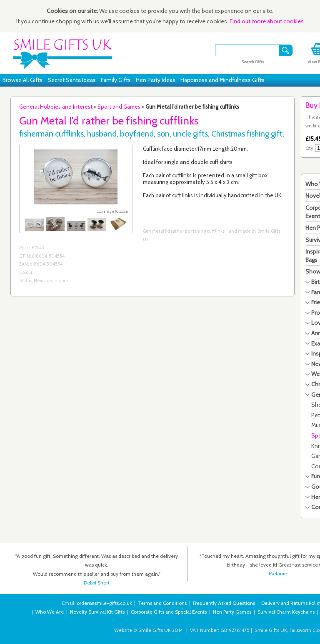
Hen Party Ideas (156, 80)
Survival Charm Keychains (286, 612)
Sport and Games (119, 107)
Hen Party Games (232, 612)
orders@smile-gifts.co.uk (104, 603)
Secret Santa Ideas (72, 80)
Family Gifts (116, 80)
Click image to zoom (112, 211)
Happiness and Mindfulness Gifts (222, 80)
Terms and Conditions (162, 603)
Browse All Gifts (22, 80)
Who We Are (50, 612)
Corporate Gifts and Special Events (169, 612)
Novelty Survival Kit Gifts (97, 612)
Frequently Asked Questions (224, 603)
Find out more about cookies (267, 21)
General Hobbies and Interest (56, 107)
